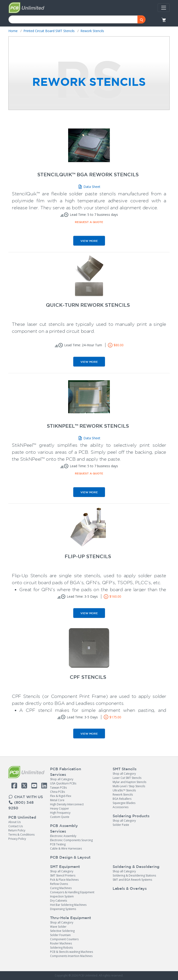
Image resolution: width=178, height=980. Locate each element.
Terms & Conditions (21, 835)
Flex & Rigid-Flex (61, 796)
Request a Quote (89, 222)
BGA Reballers (122, 799)
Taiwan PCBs (58, 788)
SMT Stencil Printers (63, 875)
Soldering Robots (61, 948)
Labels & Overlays (130, 888)
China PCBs (57, 792)
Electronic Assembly (63, 836)
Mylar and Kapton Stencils (129, 782)
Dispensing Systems (63, 909)
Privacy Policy (17, 839)
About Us (14, 822)
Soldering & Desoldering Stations (134, 875)
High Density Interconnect (67, 804)
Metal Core (57, 800)
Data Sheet (89, 187)
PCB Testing (58, 844)
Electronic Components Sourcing (71, 840)
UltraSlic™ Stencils (124, 790)
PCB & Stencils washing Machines (72, 952)
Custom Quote (60, 817)
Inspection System (62, 896)
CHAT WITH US (26, 797)
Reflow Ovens (59, 884)
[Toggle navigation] (164, 8)
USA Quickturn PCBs (63, 783)
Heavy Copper (60, 808)
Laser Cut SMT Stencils (127, 778)
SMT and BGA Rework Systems (132, 880)
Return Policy (17, 830)
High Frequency (60, 813)
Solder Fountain (60, 935)
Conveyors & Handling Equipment (72, 892)
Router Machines (61, 943)
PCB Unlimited (22, 817)
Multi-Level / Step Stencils (129, 786)
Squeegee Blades (124, 803)
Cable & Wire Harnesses (66, 848)
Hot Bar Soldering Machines (68, 905)
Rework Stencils (123, 795)
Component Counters (64, 939)
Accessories (121, 807)
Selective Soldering (62, 931)
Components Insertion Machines (71, 956)
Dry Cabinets (59, 901)
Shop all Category (62, 779)
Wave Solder (58, 927)
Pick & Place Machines (64, 880)
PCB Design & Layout (70, 857)
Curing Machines (61, 888)
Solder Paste (121, 825)
